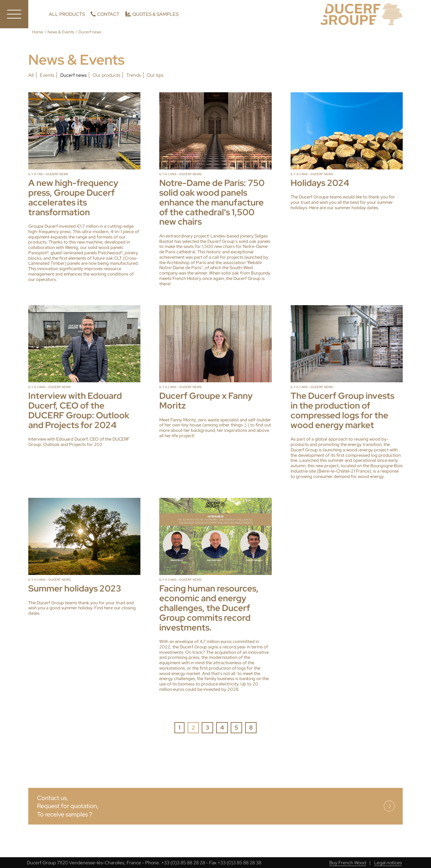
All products (67, 14)
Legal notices (388, 863)
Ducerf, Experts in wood (362, 14)
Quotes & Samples (155, 14)
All (31, 75)
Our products (106, 75)
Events (47, 75)
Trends (134, 75)
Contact (108, 14)
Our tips (155, 75)
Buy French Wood (348, 863)
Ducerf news (73, 75)
